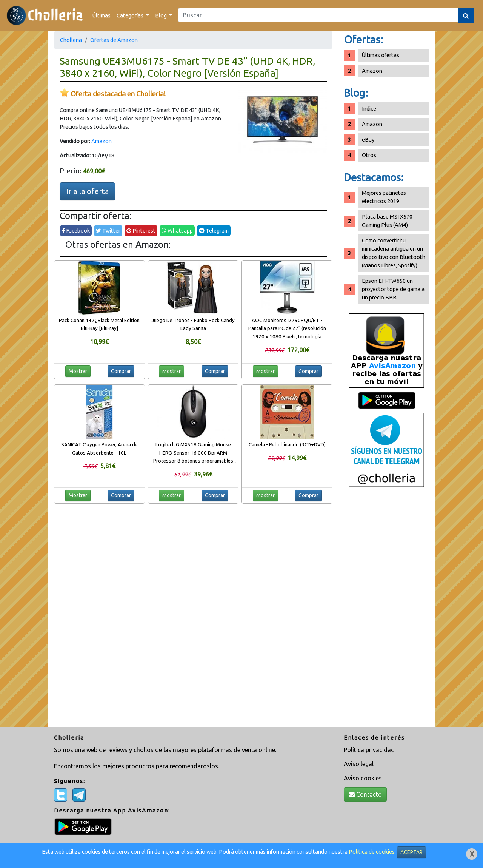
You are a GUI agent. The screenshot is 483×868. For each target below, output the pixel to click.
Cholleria (71, 40)
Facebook (76, 230)
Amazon (102, 141)
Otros (369, 155)
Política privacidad (369, 750)
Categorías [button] (131, 15)
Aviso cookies (363, 778)
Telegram (214, 230)
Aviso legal (359, 764)
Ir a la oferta (87, 191)
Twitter (108, 230)
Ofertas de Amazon (114, 40)
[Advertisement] (386, 610)
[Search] (318, 15)
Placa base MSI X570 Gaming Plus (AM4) (387, 221)
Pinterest (141, 230)
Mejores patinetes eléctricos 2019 (384, 197)
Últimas (102, 15)
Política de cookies (372, 852)
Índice (369, 109)
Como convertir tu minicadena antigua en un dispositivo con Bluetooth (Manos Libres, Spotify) (394, 253)
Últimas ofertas (381, 55)
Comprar (121, 371)
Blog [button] (162, 15)
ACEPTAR (411, 852)
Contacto (365, 794)
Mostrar (78, 371)
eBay (368, 140)
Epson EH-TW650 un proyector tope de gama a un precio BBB (393, 289)
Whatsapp (177, 230)
